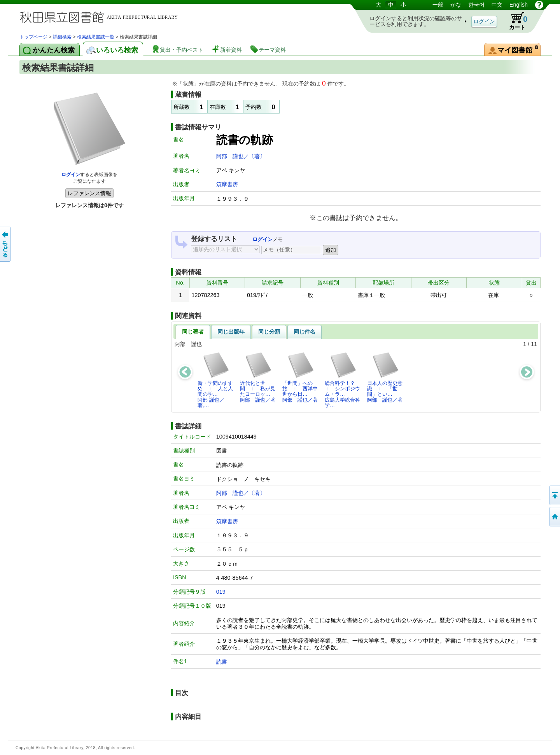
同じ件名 (304, 332)
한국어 (476, 5)
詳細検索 (62, 37)
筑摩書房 (227, 184)
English (519, 5)
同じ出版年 (231, 332)
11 (534, 344)
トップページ (33, 37)
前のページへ (6, 244)
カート (514, 21)
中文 (497, 5)
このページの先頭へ (554, 495)
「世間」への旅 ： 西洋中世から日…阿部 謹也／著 (300, 377)
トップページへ (554, 517)
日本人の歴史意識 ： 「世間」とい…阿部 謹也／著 (385, 377)
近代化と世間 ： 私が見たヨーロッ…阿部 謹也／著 (258, 377)
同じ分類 (269, 332)
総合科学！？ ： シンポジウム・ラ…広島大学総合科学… (342, 380)
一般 (438, 5)
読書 (222, 662)
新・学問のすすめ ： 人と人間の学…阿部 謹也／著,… (215, 380)
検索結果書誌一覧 (96, 37)
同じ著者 (193, 332)
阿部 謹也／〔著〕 (241, 156)
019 (221, 592)
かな (456, 5)
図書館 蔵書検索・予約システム (101, 17)
